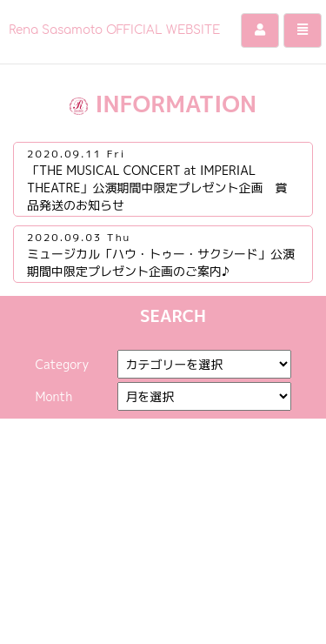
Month (53, 396)
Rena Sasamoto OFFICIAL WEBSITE (119, 30)
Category (62, 364)
